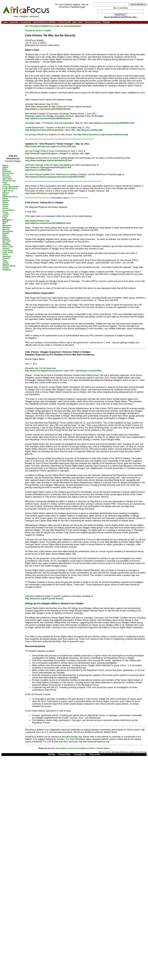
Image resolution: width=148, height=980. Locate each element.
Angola (5, 167)
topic (81, 22)
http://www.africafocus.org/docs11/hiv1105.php (51, 146)
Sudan (5, 254)
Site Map (51, 754)
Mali (4, 224)
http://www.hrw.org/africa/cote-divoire (44, 371)
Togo (5, 260)
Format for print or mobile (38, 31)
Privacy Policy (64, 754)
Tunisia (5, 262)
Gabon (5, 202)
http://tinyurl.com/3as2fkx (88, 371)
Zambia (6, 268)
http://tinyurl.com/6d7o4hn (38, 170)
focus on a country (93, 22)
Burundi (6, 175)
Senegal (6, 243)
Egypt (5, 195)
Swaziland (7, 256)
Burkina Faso (8, 173)
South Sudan (8, 252)
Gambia (6, 204)
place (75, 22)
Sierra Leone (8, 247)
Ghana (5, 206)
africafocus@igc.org (72, 737)
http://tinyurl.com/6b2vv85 (89, 130)
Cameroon (7, 177)
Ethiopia (6, 201)
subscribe (14, 22)
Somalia (6, 249)
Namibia (6, 233)
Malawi (5, 222)
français (106, 22)
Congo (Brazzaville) (11, 187)
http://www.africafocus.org (96, 742)
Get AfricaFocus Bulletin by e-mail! (43, 26)
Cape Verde (7, 179)
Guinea (5, 208)
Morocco (6, 229)
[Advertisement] (13, 35)
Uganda (6, 264)
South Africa (8, 251)
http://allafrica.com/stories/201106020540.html (48, 119)
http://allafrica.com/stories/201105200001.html (112, 123)
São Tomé (7, 241)
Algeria (5, 165)
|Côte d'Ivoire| (56, 748)
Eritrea (5, 199)
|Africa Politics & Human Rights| (96, 748)
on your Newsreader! (71, 26)
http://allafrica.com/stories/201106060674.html (48, 223)
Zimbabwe (7, 270)
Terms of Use (95, 754)
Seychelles (7, 245)
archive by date (64, 22)
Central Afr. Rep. (9, 181)
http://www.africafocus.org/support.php (45, 193)
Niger (5, 235)
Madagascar (8, 220)
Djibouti (6, 193)
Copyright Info (80, 754)
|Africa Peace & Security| (73, 748)
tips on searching (120, 8)
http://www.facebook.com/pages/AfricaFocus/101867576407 (55, 177)
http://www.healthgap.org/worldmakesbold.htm (48, 160)
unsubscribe (26, 22)
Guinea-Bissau (9, 210)
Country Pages (13, 161)
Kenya (5, 212)
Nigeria (5, 237)
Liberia (5, 216)
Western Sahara (9, 266)
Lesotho (6, 214)
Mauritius (6, 227)
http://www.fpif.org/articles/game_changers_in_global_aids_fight (57, 153)
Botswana (7, 171)
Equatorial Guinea (10, 197)
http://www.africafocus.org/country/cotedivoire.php (103, 135)
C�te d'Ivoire (8, 191)
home (5, 22)
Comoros (6, 185)
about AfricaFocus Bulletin (45, 22)
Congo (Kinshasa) (10, 189)
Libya (5, 218)
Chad (5, 183)
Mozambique (8, 231)
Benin (5, 169)
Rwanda (6, 239)
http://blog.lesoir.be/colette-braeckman (44, 130)
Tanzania (6, 258)
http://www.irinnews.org (37, 221)
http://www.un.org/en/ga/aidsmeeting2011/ (46, 167)
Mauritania (7, 226)
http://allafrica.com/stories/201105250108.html (48, 109)
